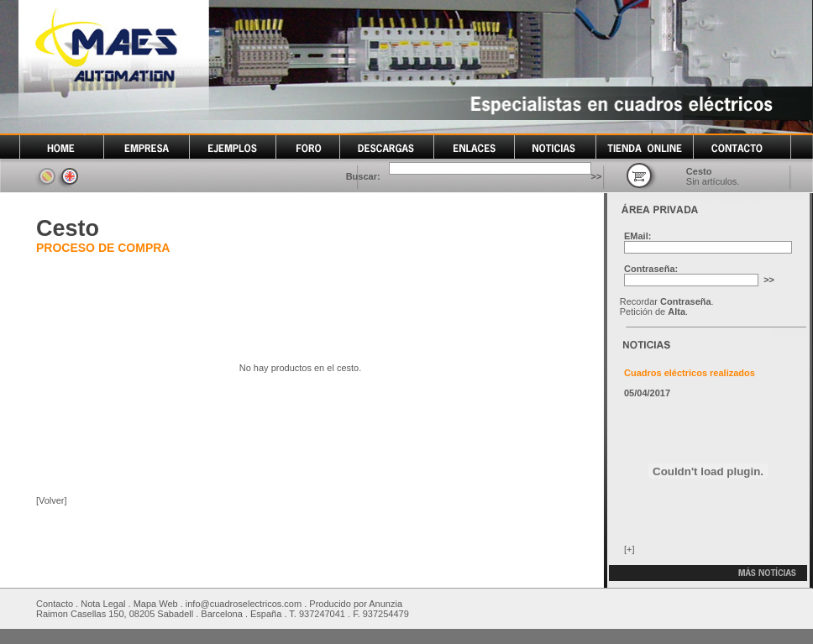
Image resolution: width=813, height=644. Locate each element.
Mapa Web (156, 604)
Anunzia (386, 604)
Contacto (55, 604)
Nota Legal (103, 604)
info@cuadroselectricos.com (244, 604)
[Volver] (52, 500)
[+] (629, 549)
